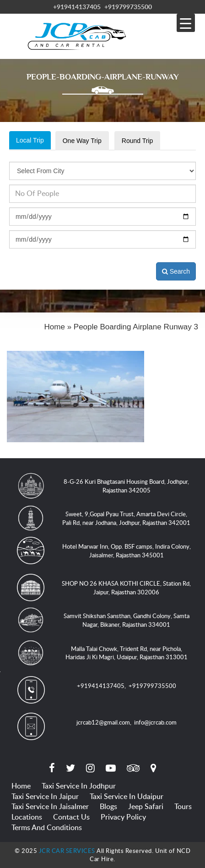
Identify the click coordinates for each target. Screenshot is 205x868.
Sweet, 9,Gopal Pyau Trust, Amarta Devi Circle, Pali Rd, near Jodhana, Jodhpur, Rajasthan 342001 (126, 518)
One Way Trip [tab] (82, 141)
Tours (183, 806)
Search (176, 271)
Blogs (108, 806)
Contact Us (71, 817)
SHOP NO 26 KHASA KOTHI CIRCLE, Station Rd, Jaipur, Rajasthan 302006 (126, 588)
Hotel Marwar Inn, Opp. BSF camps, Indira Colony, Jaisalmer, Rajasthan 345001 (127, 551)
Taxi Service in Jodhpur (79, 786)
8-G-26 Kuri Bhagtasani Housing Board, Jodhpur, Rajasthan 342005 (126, 486)
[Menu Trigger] (186, 23)
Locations (27, 817)
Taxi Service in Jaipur (45, 796)
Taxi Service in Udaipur (127, 796)
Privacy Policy (123, 817)
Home (21, 786)
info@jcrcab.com (155, 722)
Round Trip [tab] (137, 141)
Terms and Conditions (47, 827)
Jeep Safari (146, 806)
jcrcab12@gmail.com (103, 722)
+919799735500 (128, 7)
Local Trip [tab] (30, 140)
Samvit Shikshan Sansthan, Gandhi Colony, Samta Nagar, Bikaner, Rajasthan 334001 (127, 620)
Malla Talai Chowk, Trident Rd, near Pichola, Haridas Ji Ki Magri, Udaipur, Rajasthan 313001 (127, 653)
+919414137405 (77, 7)
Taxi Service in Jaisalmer (50, 806)
